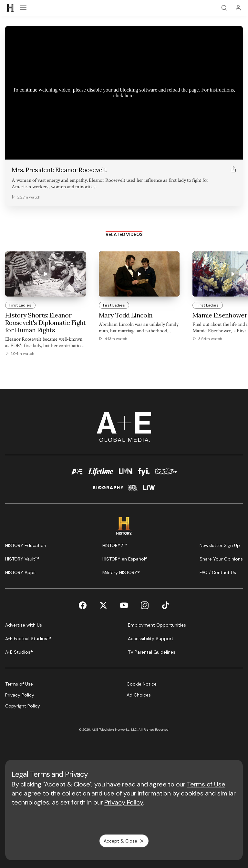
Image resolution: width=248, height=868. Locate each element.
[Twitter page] (103, 605)
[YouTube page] (124, 605)
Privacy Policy (124, 802)
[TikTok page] (165, 605)
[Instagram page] (145, 605)
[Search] (224, 8)
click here (124, 96)
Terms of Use (206, 784)
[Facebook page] (83, 605)
